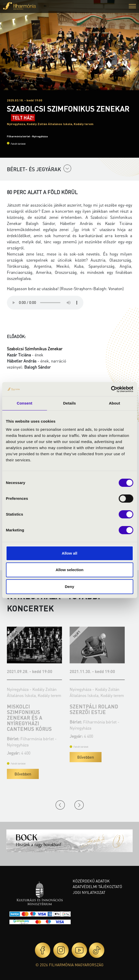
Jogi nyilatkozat (89, 892)
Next (79, 805)
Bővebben (23, 774)
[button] (132, 7)
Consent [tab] (25, 403)
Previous (60, 805)
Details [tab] (70, 403)
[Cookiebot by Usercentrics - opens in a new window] (111, 389)
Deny (69, 587)
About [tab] (115, 403)
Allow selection (69, 570)
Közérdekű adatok (91, 881)
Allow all (69, 553)
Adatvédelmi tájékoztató (97, 887)
